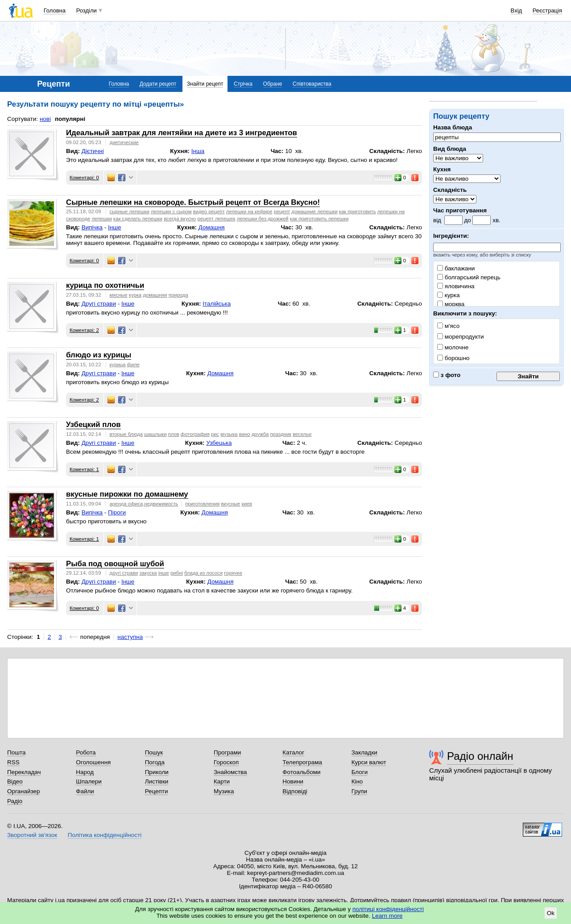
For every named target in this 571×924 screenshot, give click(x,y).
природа (178, 295)
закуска (148, 573)
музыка (229, 434)
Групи (359, 791)
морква (451, 304)
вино (245, 434)
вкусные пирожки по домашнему (127, 494)
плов (174, 434)
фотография (195, 434)
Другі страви (99, 304)
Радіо (15, 801)
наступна (130, 637)
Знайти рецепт (205, 84)
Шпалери (89, 781)
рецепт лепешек (216, 219)
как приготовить (358, 211)
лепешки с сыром (171, 211)
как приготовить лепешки (319, 219)
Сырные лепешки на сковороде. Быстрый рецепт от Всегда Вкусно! (193, 202)
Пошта (16, 752)
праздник (281, 434)
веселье (302, 434)
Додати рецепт (158, 84)
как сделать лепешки (138, 219)
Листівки (157, 781)
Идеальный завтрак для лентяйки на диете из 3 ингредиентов (182, 133)
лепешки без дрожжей (263, 219)
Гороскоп (226, 762)
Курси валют (369, 762)
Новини (293, 781)
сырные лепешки (130, 211)
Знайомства (230, 772)
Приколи (157, 772)
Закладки (364, 752)
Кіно (357, 781)
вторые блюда (126, 434)
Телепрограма (302, 762)
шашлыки (155, 434)
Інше (114, 227)
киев (247, 504)
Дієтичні (93, 151)
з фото (447, 375)
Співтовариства (312, 84)
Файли (85, 791)
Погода (155, 762)
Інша (198, 151)
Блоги (360, 772)
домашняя (155, 295)
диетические (124, 142)
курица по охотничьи (105, 285)
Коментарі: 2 (84, 330)
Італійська (217, 304)
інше (164, 573)
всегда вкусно (180, 219)
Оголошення (93, 762)
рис (215, 434)
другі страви (124, 573)
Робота (86, 752)
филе (133, 365)
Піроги (117, 512)
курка (448, 295)
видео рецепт (209, 211)
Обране (273, 84)
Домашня (212, 227)
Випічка (92, 227)
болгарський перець (469, 277)
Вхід (517, 10)
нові (45, 119)
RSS (13, 762)
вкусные (230, 504)
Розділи (87, 10)
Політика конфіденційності (105, 835)
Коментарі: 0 (84, 178)
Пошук (154, 752)
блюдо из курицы (99, 355)
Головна (55, 10)
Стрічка (243, 84)
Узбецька (219, 443)
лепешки (102, 219)
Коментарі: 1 (84, 469)
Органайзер (23, 791)
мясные (119, 295)
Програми (227, 752)
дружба (260, 434)
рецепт (282, 211)
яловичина (456, 286)
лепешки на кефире (249, 211)
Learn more (387, 916)
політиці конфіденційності (388, 909)
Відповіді (295, 791)
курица (118, 365)
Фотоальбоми (301, 772)
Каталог (293, 752)
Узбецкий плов (93, 425)
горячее (233, 573)
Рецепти (157, 791)
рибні (177, 573)
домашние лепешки (314, 211)
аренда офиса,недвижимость (144, 504)
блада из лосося (203, 573)
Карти (222, 781)
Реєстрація (547, 10)
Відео (15, 781)
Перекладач (24, 772)
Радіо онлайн (480, 756)
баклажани (456, 268)
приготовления (202, 504)
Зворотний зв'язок (32, 835)
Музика (224, 791)
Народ (85, 772)
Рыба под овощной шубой (115, 564)
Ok (551, 913)
